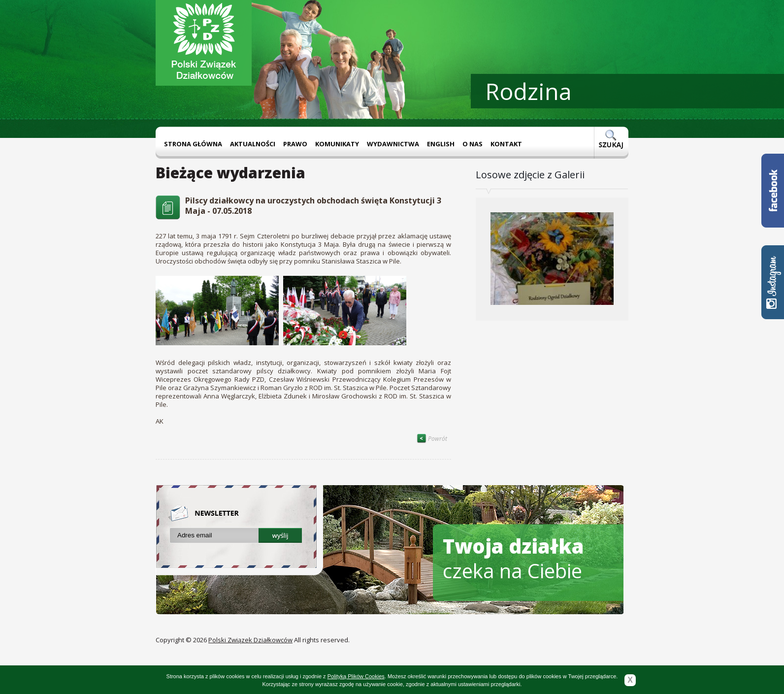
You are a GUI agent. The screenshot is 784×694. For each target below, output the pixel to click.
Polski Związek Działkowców (250, 640)
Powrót (432, 439)
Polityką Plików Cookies (356, 676)
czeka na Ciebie (513, 558)
